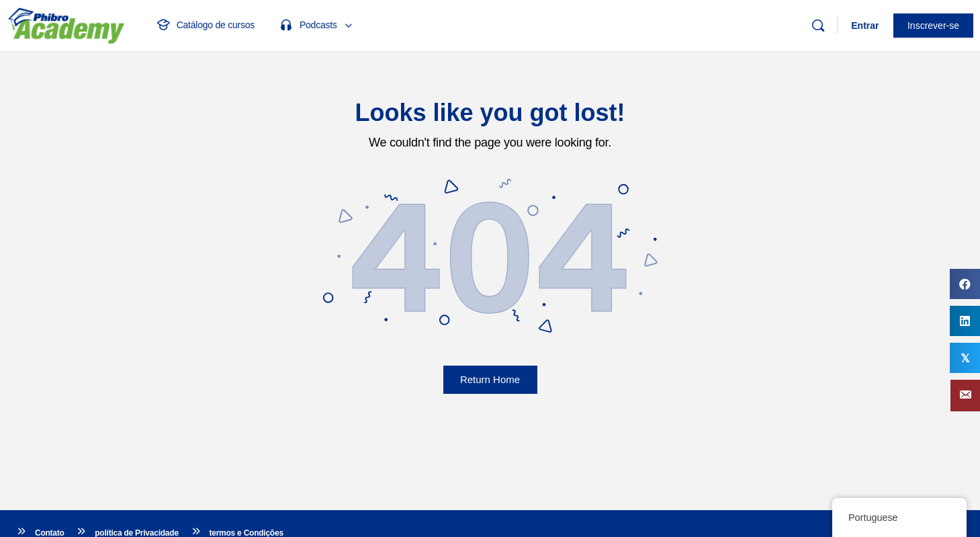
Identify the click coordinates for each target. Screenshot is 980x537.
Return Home (490, 379)
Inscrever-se (933, 26)
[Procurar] (818, 26)
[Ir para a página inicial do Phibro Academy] (66, 24)
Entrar (865, 26)
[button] (965, 396)
